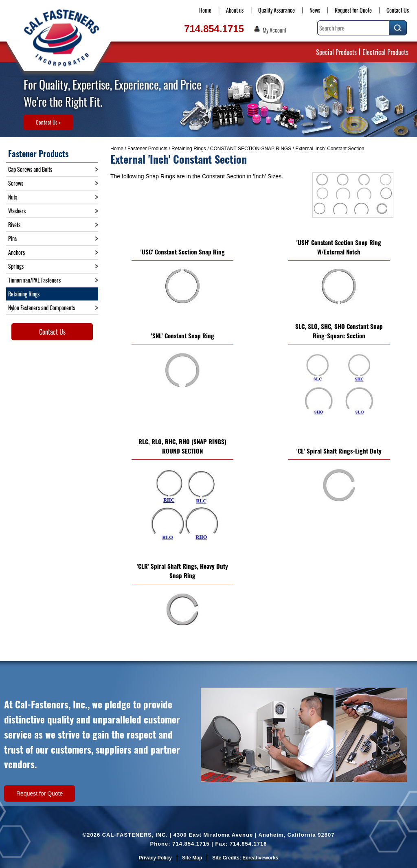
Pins (12, 238)
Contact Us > (48, 122)
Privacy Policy (155, 858)
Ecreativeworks (260, 858)
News (315, 10)
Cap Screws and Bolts (30, 169)
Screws (16, 183)
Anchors (16, 252)
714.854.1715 (214, 29)
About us (235, 10)
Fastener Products (147, 149)
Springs (16, 266)
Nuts (13, 197)
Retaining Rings (189, 149)
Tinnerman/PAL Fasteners (34, 280)
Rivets (14, 225)
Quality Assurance (277, 10)
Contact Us (398, 10)
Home (205, 10)
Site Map (192, 858)
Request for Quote (353, 10)
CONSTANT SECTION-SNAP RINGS (251, 149)
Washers (17, 211)
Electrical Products (385, 52)
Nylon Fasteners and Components (42, 308)
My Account (274, 30)
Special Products (336, 52)
